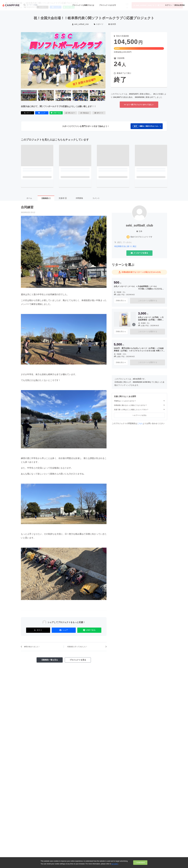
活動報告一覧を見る (50, 660)
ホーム (29, 198)
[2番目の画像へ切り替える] (46, 95)
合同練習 (27, 207)
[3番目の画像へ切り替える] (63, 95)
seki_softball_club (80, 24)
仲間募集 (79, 198)
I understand (140, 863)
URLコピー (70, 113)
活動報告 (46, 198)
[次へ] (102, 60)
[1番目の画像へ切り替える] (29, 95)
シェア (42, 113)
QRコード (99, 113)
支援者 (63, 198)
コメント (96, 198)
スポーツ (99, 24)
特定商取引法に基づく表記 (125, 246)
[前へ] (24, 60)
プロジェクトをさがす (108, 5)
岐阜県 (112, 24)
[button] (147, 126)
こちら (140, 423)
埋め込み (85, 113)
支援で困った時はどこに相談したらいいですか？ (139, 410)
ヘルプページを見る (139, 415)
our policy (115, 864)
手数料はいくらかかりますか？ (139, 401)
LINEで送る (56, 113)
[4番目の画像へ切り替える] (80, 95)
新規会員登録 (180, 5)
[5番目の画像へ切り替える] (98, 95)
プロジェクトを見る (78, 660)
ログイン (168, 5)
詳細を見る (121, 301)
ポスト (28, 113)
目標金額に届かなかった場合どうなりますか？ (139, 405)
